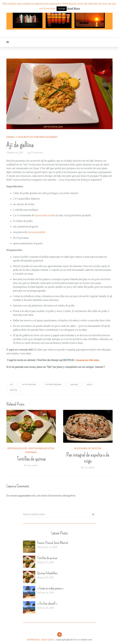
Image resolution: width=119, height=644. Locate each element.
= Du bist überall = (47, 603)
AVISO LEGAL (48, 639)
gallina (74, 384)
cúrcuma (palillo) (37, 232)
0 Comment (35, 153)
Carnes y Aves (15, 137)
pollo (90, 384)
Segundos (52, 137)
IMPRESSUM (33, 639)
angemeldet (25, 495)
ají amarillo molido (46, 215)
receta (14, 390)
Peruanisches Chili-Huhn (89, 360)
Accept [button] (62, 9)
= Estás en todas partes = (51, 588)
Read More (74, 9)
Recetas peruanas (35, 137)
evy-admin (33, 465)
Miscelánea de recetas (88, 448)
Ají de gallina (29, 384)
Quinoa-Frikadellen (47, 572)
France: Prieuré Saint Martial (53, 542)
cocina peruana (53, 384)
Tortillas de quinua (31, 458)
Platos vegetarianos (32, 448)
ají (12, 384)
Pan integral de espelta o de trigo (88, 457)
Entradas (13, 448)
